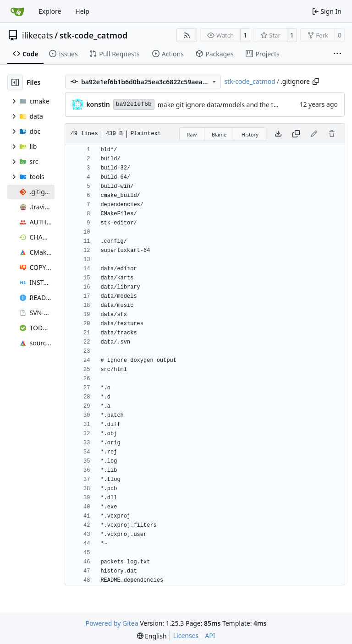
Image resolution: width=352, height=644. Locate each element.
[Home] (17, 11)
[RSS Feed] (187, 35)
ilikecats (38, 35)
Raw (192, 134)
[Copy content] (296, 134)
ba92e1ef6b (134, 104)
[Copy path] (316, 82)
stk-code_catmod (94, 35)
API (210, 636)
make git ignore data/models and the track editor (232, 105)
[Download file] (278, 134)
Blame (219, 134)
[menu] (152, 636)
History (250, 134)
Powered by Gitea (112, 623)
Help (82, 11)
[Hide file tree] (15, 82)
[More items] (337, 54)
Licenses (186, 636)
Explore (50, 11)
